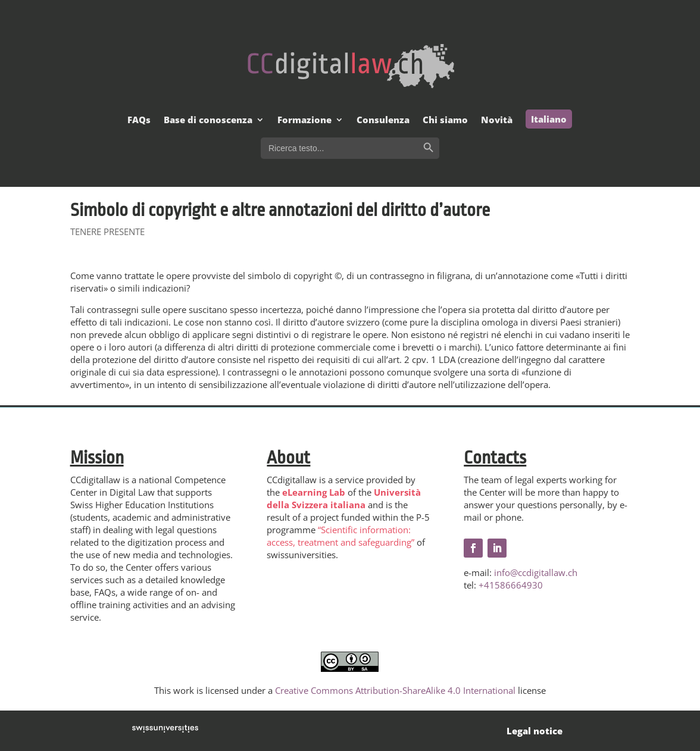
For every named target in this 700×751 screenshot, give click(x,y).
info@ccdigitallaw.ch (536, 572)
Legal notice (535, 731)
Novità (497, 121)
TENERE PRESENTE (107, 231)
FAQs (139, 121)
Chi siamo (445, 121)
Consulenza (383, 121)
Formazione (304, 121)
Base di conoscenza (208, 121)
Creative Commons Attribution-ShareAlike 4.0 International (395, 690)
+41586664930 (511, 585)
